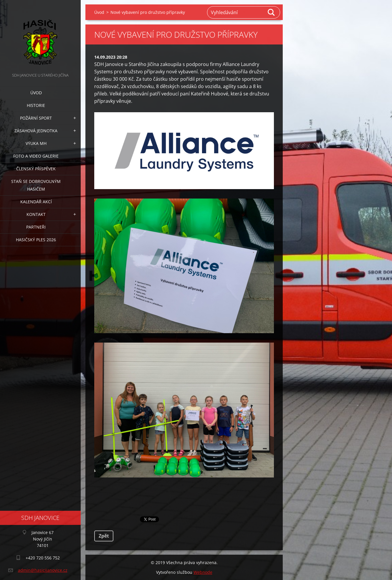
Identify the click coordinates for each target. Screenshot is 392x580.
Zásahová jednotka (36, 131)
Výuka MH (36, 143)
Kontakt (36, 214)
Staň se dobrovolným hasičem (36, 185)
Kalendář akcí (36, 202)
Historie (36, 105)
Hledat (272, 12)
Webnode (203, 572)
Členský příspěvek (36, 169)
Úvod (36, 93)
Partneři (36, 227)
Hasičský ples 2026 (36, 240)
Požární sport (36, 118)
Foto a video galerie (36, 156)
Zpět (104, 536)
